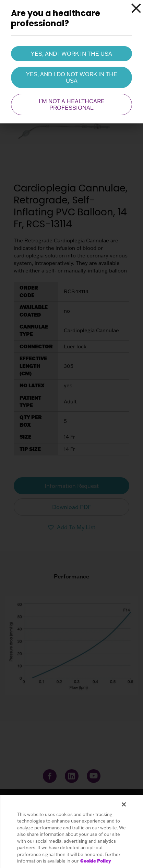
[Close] (136, 8)
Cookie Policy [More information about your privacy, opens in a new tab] (96, 861)
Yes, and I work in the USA (71, 54)
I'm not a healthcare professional (72, 104)
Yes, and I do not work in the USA (72, 77)
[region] (71, 831)
